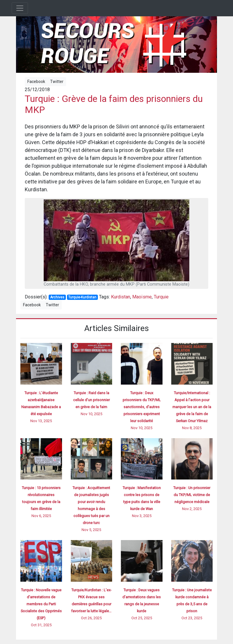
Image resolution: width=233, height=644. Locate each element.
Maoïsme (142, 297)
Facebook (36, 82)
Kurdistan (121, 297)
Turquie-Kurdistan (82, 297)
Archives (57, 297)
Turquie (161, 297)
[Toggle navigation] (20, 8)
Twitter (57, 82)
